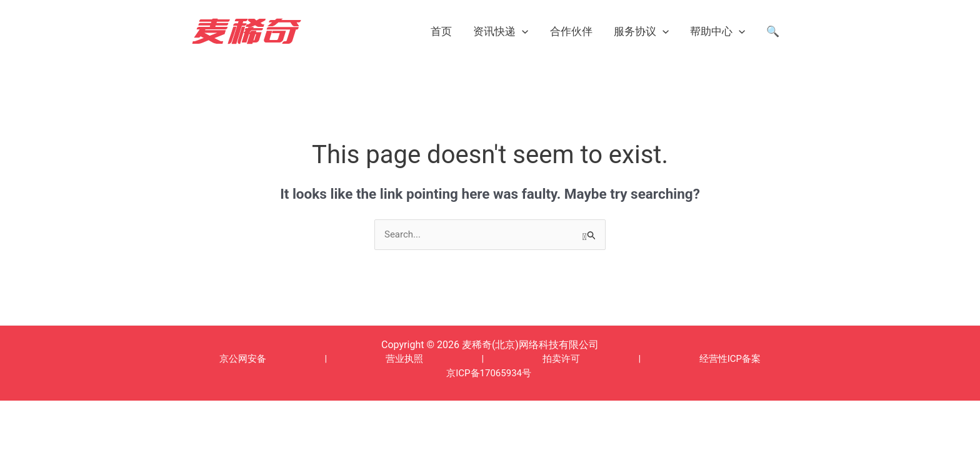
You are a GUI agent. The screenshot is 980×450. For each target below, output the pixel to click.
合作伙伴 (571, 31)
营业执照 (404, 359)
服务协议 (641, 31)
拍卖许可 (561, 359)
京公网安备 (243, 359)
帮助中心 (717, 31)
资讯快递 (501, 31)
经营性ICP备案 (730, 359)
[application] (522, 31)
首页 (441, 31)
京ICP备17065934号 (489, 373)
